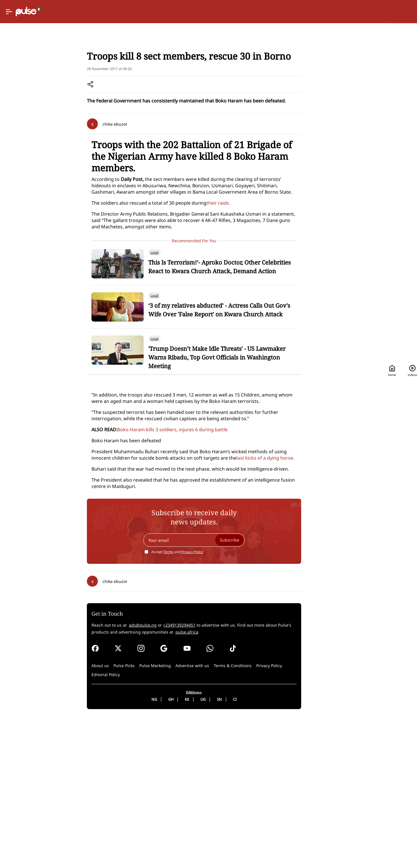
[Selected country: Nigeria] (264, 12)
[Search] (365, 12)
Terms (187, 701)
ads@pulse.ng (168, 775)
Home (301, 12)
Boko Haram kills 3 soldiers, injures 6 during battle (197, 527)
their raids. (243, 260)
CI (254, 849)
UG (222, 849)
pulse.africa (226, 782)
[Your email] (213, 690)
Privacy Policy (211, 701)
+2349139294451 (204, 775)
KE (206, 849)
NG (173, 849)
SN (238, 849)
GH (190, 849)
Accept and (196, 701)
